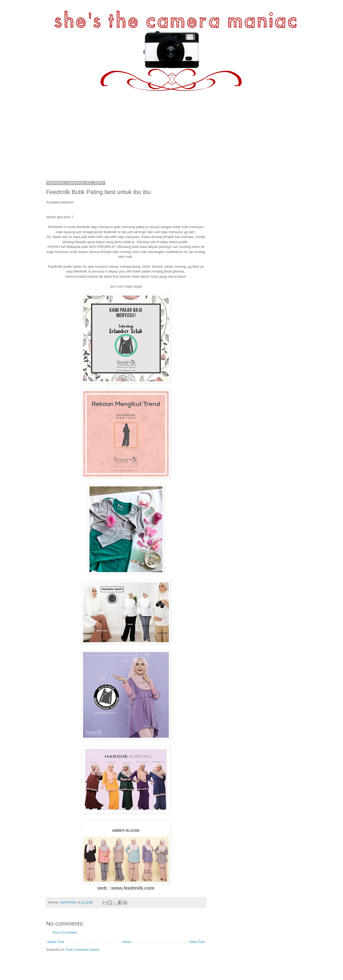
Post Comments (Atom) (82, 950)
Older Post (197, 942)
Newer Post (56, 942)
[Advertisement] (171, 131)
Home (127, 942)
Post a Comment (65, 933)
